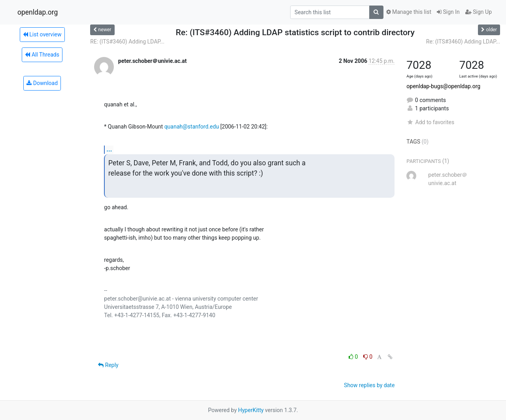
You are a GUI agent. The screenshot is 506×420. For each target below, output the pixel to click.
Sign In (448, 12)
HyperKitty (251, 410)
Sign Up (479, 12)
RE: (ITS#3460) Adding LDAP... (127, 42)
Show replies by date (369, 385)
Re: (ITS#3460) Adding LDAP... (463, 42)
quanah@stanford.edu (192, 127)
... (109, 149)
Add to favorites (430, 122)
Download (42, 83)
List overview (42, 34)
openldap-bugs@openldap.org (443, 86)
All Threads (42, 55)
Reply (108, 365)
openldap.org (38, 12)
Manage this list (409, 12)
